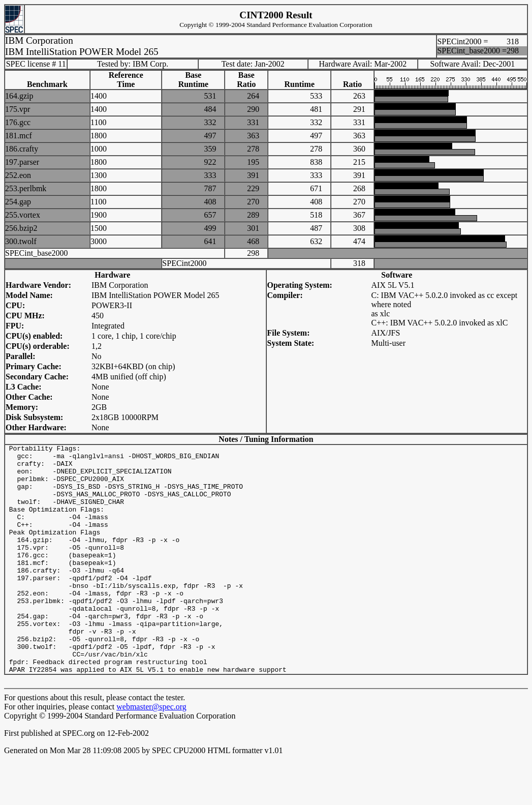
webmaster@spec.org (151, 752)
